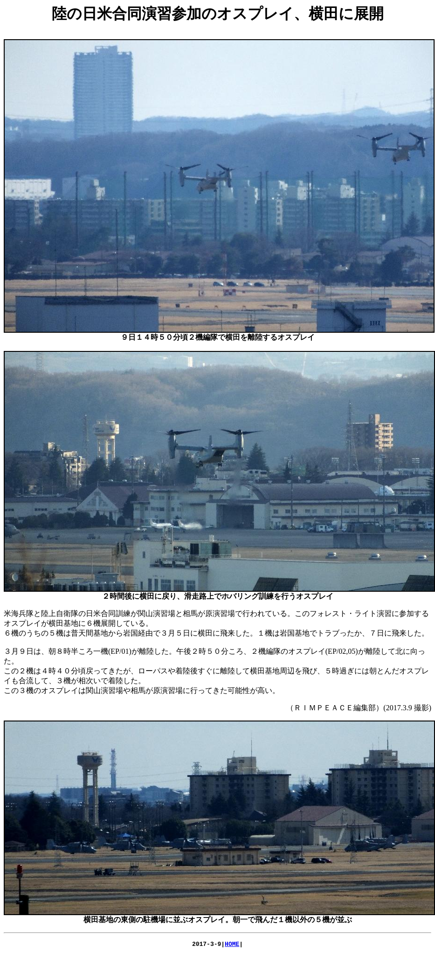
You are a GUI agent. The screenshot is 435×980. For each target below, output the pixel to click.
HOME (232, 945)
